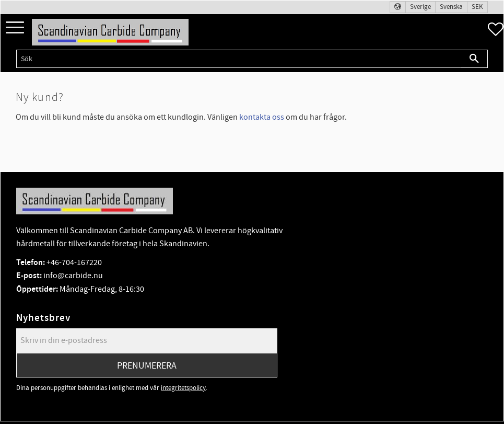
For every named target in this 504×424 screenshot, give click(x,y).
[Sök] (474, 59)
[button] (15, 28)
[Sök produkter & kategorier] (239, 59)
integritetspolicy (183, 388)
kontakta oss (262, 117)
